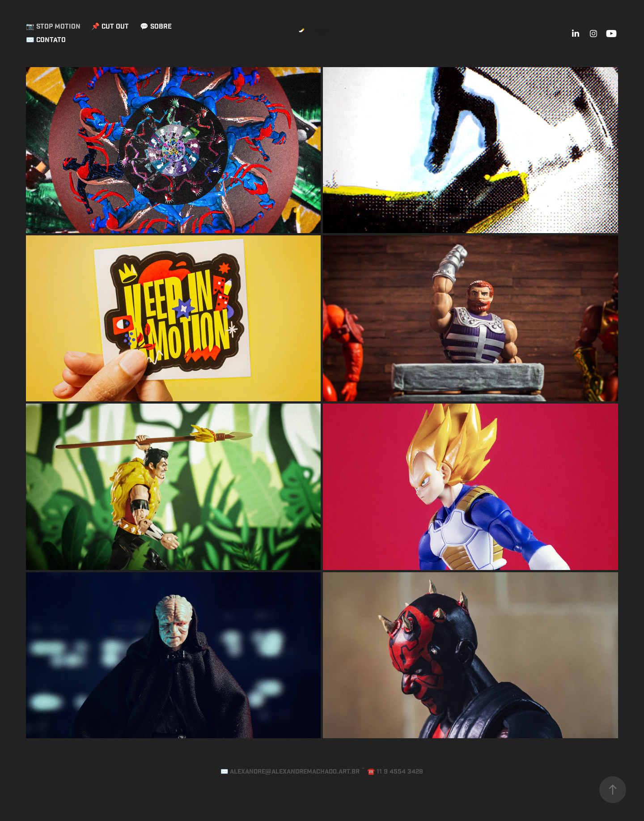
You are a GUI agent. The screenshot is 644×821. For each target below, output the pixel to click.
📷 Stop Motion (53, 27)
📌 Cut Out (110, 27)
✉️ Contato (46, 40)
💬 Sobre (156, 27)
